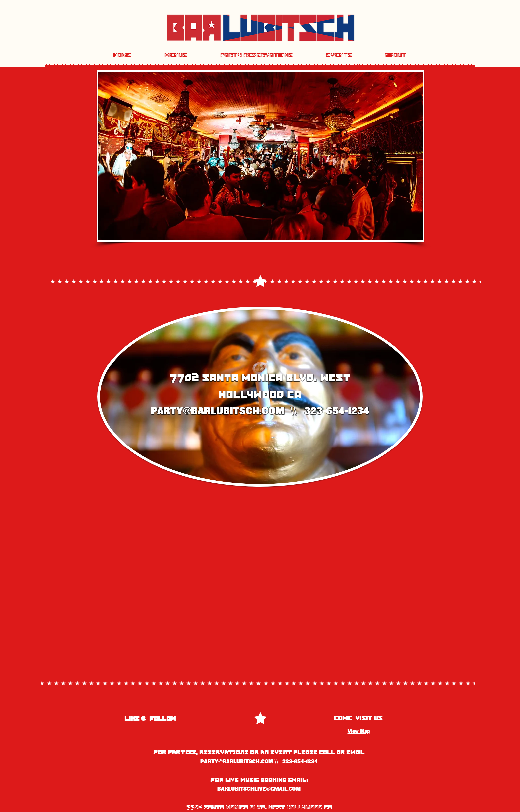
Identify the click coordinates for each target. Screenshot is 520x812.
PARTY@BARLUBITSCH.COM (218, 411)
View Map (359, 731)
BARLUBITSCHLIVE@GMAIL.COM (259, 789)
